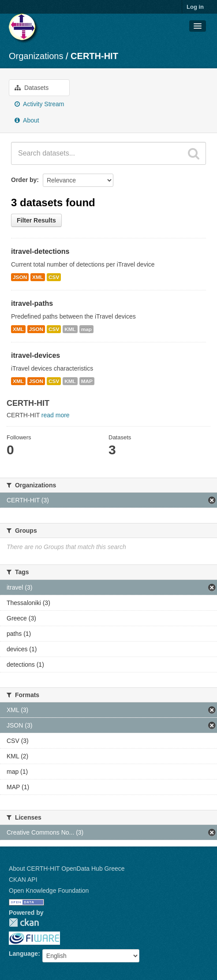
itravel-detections (40, 251)
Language (23, 954)
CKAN (24, 922)
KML (70, 329)
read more (56, 415)
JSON (20, 277)
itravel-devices (36, 355)
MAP (87, 381)
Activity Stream (39, 104)
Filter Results (36, 220)
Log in (195, 7)
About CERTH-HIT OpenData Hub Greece (67, 869)
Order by (24, 180)
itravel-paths (32, 303)
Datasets (32, 88)
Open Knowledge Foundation (49, 891)
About (27, 120)
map (86, 329)
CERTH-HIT (94, 56)
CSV (54, 277)
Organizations (36, 56)
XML (38, 277)
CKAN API (23, 880)
